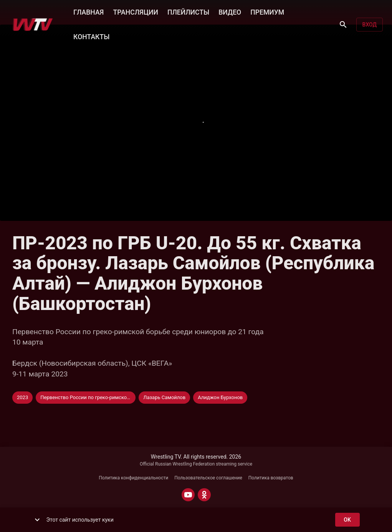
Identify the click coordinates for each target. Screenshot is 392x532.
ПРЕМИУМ (267, 12)
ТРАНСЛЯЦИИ (135, 12)
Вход (370, 25)
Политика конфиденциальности (133, 478)
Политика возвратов (271, 478)
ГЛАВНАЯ (88, 12)
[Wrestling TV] (33, 25)
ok (347, 520)
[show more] (37, 520)
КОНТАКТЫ (91, 36)
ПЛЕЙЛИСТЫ (188, 12)
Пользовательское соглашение (208, 478)
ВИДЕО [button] (230, 12)
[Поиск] (343, 25)
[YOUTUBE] (188, 495)
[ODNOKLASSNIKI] (204, 495)
